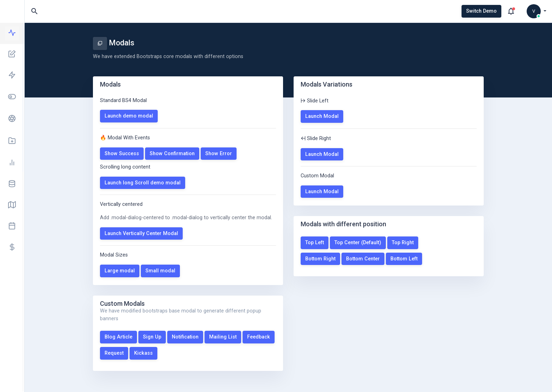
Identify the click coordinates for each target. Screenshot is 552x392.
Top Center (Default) (358, 243)
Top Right (403, 243)
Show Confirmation (172, 154)
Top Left (315, 243)
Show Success (122, 154)
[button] (537, 11)
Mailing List (223, 337)
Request (114, 353)
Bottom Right (320, 259)
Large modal (120, 271)
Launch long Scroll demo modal (143, 183)
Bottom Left (404, 259)
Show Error (219, 154)
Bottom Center (363, 259)
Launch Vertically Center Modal (141, 233)
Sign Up (152, 337)
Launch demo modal (129, 116)
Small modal (160, 271)
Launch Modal (322, 116)
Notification (185, 337)
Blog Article (118, 337)
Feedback (259, 337)
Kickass (143, 353)
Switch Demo (481, 11)
